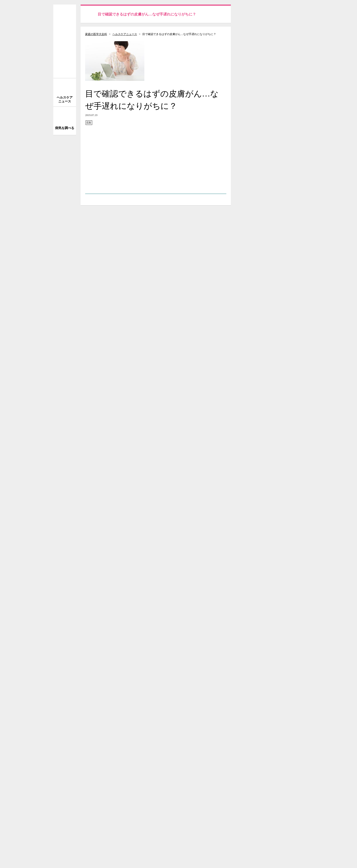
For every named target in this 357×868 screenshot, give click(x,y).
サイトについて (272, 540)
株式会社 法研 (103, 843)
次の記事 (213, 692)
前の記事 (98, 692)
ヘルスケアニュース (125, 34)
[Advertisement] (156, 157)
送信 (295, 13)
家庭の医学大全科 (96, 34)
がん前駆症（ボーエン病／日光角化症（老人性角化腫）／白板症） (149, 669)
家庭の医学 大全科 (65, 41)
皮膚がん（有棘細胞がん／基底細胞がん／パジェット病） (142, 663)
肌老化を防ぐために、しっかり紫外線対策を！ (133, 674)
